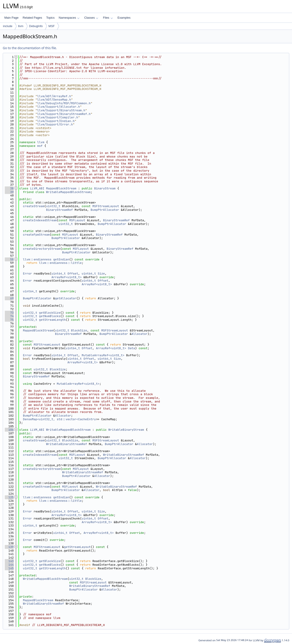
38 (9, 188)
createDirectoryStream (42, 249)
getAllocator (66, 298)
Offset (73, 274)
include (8, 26)
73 (9, 313)
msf (40, 146)
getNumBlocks (50, 316)
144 (9, 565)
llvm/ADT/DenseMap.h (54, 100)
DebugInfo (36, 26)
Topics (50, 18)
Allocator (139, 334)
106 (9, 430)
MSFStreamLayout (106, 206)
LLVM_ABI (37, 188)
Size (101, 274)
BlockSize (79, 330)
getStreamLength (52, 320)
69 (9, 298)
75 (9, 320)
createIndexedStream (40, 220)
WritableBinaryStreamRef (66, 444)
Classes (91, 18)
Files (108, 18)
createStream (34, 206)
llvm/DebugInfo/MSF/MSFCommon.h (64, 103)
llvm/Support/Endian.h (56, 121)
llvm (21, 26)
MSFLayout (77, 220)
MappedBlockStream (61, 188)
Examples (124, 18)
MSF (51, 26)
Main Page (11, 18)
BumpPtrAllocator (105, 210)
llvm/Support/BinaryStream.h (61, 110)
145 (9, 568)
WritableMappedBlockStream (68, 192)
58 (9, 259)
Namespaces (69, 18)
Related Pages (32, 18)
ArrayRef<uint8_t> (66, 277)
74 (9, 316)
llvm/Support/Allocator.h (59, 107)
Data (132, 348)
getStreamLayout (77, 547)
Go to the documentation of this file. (30, 48)
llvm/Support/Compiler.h (58, 117)
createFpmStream (36, 235)
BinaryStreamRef (59, 210)
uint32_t (53, 206)
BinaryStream (105, 188)
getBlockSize (50, 313)
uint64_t (58, 274)
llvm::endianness (37, 259)
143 (9, 561)
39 (9, 192)
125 (9, 497)
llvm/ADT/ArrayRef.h (54, 96)
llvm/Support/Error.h (55, 124)
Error (27, 274)
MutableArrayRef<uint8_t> (103, 355)
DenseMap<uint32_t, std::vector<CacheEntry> (60, 419)
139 (9, 547)
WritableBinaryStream (126, 430)
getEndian (61, 259)
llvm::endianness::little (60, 263)
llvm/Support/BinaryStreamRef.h (64, 114)
